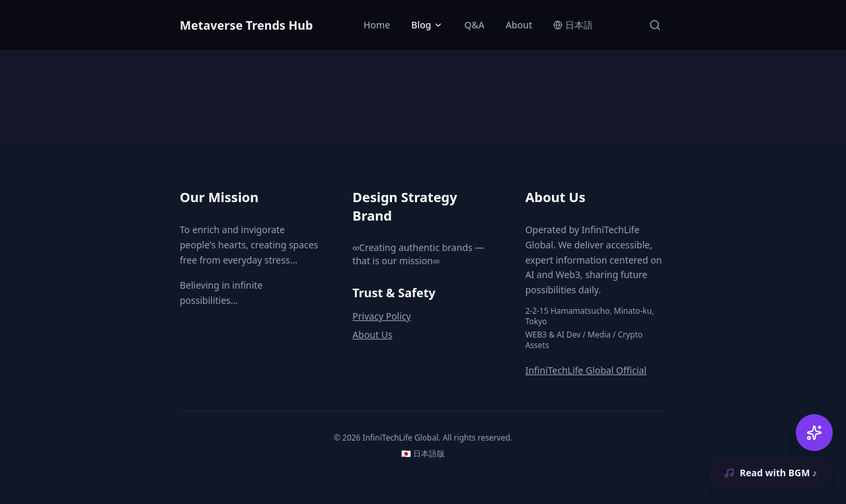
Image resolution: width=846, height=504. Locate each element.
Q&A (474, 25)
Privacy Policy (381, 316)
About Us (372, 335)
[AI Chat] (814, 433)
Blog (427, 25)
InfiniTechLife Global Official (586, 370)
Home (377, 25)
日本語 (573, 25)
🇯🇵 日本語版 (423, 454)
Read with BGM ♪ (770, 473)
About (519, 25)
